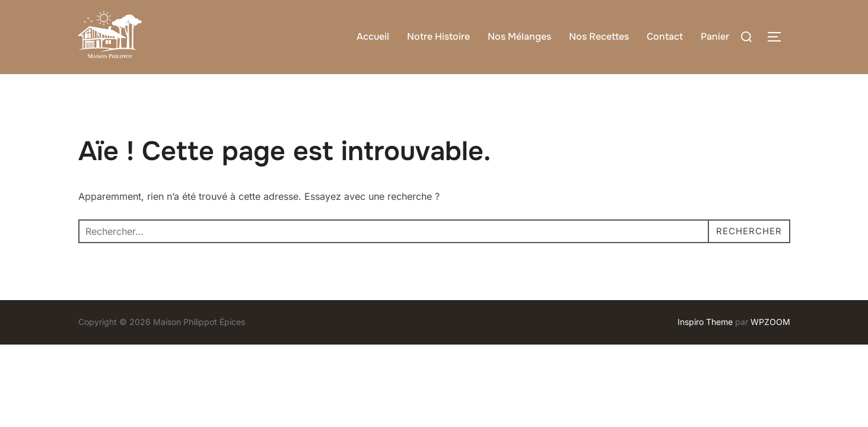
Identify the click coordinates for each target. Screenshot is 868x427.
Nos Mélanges (519, 36)
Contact (665, 36)
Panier (715, 36)
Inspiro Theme (705, 345)
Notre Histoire (438, 36)
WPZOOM (770, 345)
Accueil (373, 36)
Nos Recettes (599, 36)
